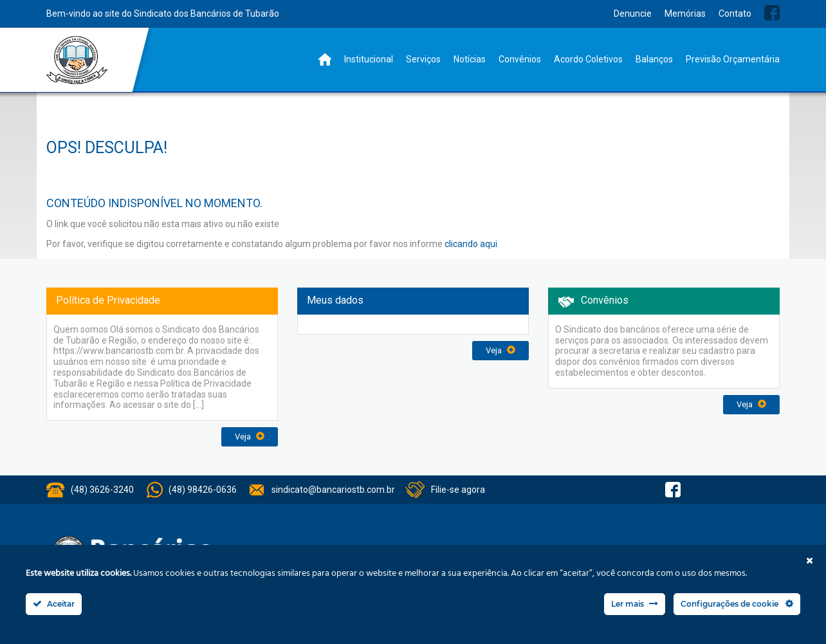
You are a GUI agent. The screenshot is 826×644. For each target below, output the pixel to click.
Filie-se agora (458, 490)
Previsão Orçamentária (733, 59)
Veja (250, 437)
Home (325, 60)
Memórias (685, 14)
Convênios (520, 59)
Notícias (470, 59)
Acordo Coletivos (588, 59)
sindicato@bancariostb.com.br (333, 490)
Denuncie (633, 14)
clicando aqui (471, 244)
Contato (735, 14)
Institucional (369, 59)
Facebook (772, 13)
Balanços (654, 59)
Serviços (423, 59)
